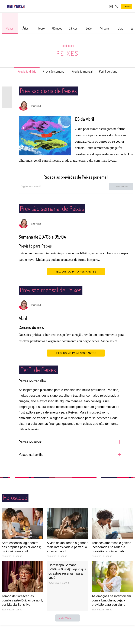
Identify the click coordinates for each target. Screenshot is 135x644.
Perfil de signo (114, 71)
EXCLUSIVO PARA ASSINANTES (76, 271)
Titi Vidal (36, 106)
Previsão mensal (85, 71)
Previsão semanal (52, 71)
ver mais (68, 618)
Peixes (67, 53)
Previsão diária (21, 71)
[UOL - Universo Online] (27, 6)
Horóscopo (67, 46)
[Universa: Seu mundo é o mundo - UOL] (16, 6)
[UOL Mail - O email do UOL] (111, 7)
